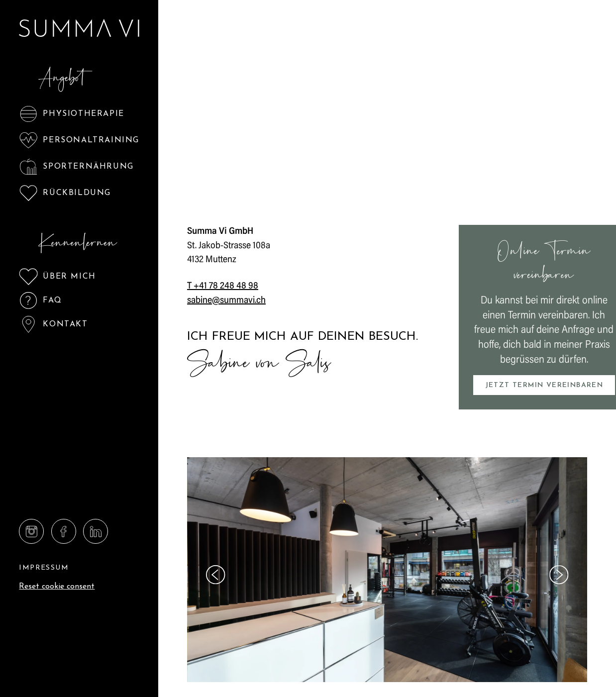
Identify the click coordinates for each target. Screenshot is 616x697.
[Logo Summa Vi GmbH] (79, 28)
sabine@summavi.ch (226, 301)
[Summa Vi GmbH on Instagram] (31, 531)
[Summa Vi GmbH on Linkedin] (96, 531)
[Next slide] (559, 575)
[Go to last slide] (215, 575)
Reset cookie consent (57, 587)
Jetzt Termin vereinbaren (544, 385)
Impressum (44, 568)
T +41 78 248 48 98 (223, 286)
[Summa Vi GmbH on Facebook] (64, 531)
